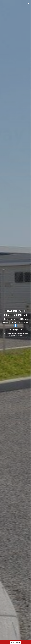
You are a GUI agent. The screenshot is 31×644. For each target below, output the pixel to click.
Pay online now (15, 642)
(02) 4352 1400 (23, 322)
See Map (6, 322)
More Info (14, 322)
